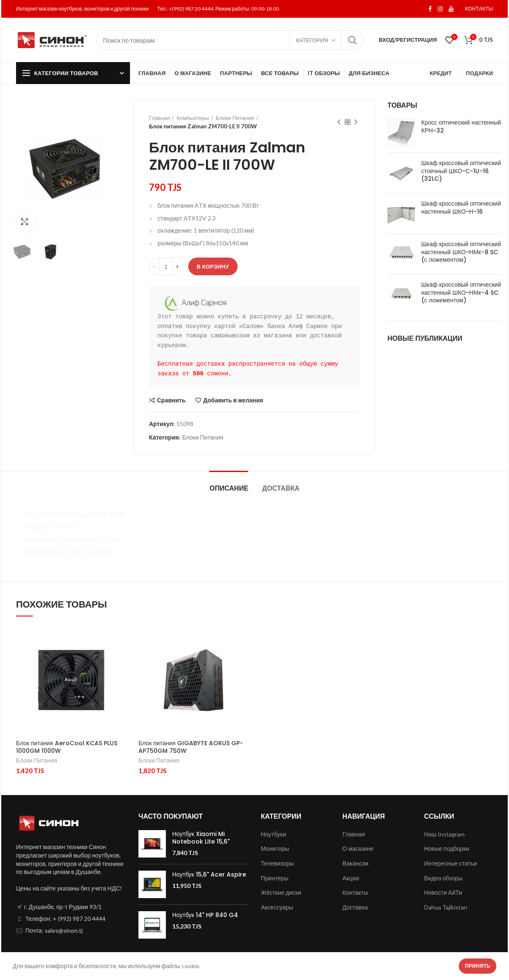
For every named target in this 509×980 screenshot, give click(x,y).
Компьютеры (193, 118)
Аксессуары (277, 907)
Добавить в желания (233, 400)
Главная (159, 118)
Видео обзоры (443, 878)
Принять (478, 966)
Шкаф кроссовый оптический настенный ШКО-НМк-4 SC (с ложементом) (461, 292)
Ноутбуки (273, 834)
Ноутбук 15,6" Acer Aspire (209, 874)
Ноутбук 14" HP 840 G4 (205, 915)
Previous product (339, 122)
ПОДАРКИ (479, 73)
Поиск (352, 40)
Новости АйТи (443, 892)
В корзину (213, 266)
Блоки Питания (235, 118)
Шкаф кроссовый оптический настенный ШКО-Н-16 (461, 207)
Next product (356, 122)
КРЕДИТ (441, 73)
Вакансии (355, 863)
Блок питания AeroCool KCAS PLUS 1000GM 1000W (67, 747)
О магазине (358, 848)
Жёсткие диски (281, 892)
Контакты (355, 892)
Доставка (281, 488)
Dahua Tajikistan (446, 907)
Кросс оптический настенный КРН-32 (461, 126)
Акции (351, 878)
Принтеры (275, 878)
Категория (312, 40)
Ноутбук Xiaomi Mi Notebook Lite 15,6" (201, 838)
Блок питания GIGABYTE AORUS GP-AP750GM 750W (191, 747)
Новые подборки (447, 848)
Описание (229, 488)
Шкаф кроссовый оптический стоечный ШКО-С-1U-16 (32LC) (461, 171)
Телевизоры (277, 863)
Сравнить (171, 400)
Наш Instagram (444, 834)
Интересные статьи (451, 863)
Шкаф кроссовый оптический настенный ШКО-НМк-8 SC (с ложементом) (461, 252)
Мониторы (275, 848)
